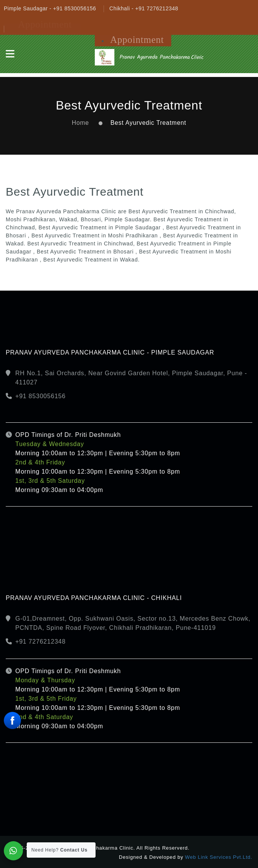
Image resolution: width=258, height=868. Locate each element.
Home (80, 123)
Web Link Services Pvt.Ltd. (219, 857)
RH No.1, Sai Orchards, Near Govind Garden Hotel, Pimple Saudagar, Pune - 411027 (131, 378)
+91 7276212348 (41, 642)
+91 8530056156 (41, 396)
